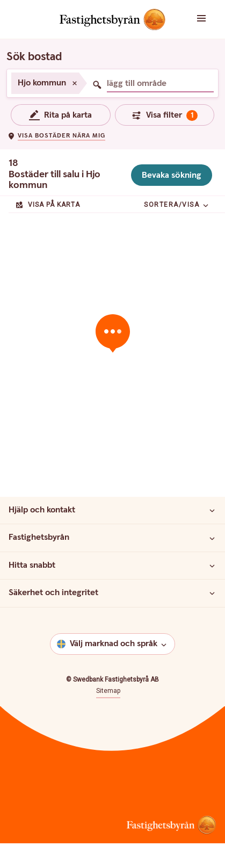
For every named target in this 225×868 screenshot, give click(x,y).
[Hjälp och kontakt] (212, 510)
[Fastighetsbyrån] (212, 538)
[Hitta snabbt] (212, 566)
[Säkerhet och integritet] (212, 593)
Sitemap (108, 691)
